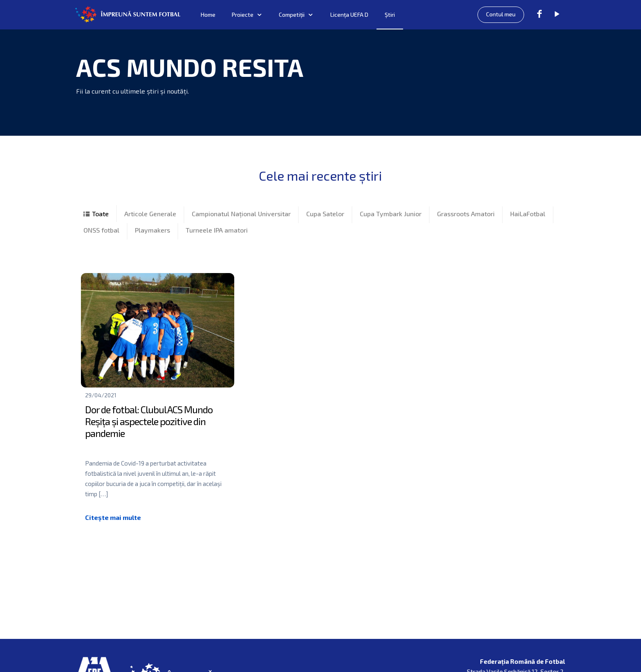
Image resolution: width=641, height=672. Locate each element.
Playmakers (152, 233)
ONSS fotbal (101, 233)
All (96, 215)
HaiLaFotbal (528, 215)
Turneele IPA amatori (217, 233)
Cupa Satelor (325, 215)
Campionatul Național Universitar (241, 215)
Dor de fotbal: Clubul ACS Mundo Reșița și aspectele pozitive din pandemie (149, 427)
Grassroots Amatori (466, 215)
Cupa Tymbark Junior (391, 215)
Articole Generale (150, 215)
